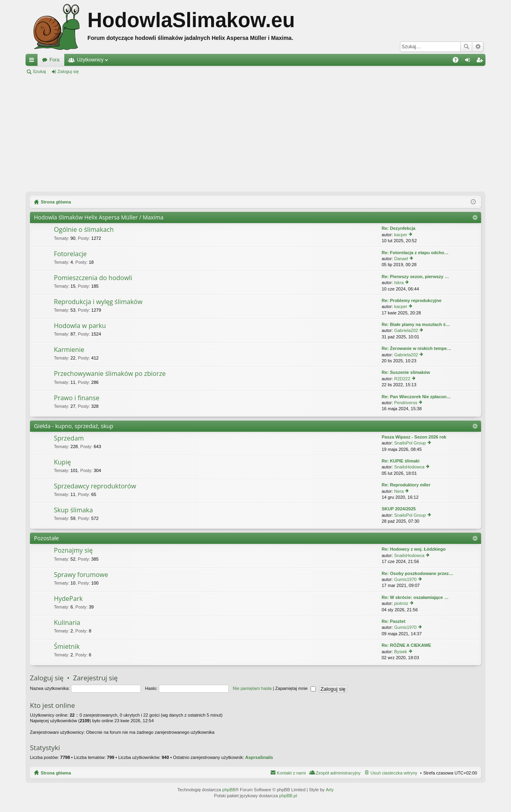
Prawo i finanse (77, 398)
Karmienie (69, 350)
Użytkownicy (90, 60)
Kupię (62, 462)
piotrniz (401, 603)
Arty (330, 790)
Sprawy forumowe (81, 575)
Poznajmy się (73, 551)
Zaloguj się (68, 71)
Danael (401, 259)
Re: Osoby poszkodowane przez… (417, 573)
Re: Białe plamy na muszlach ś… (416, 324)
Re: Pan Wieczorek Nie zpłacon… (416, 397)
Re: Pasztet (393, 621)
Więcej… (33, 61)
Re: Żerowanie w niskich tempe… (416, 348)
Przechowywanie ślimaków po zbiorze (110, 374)
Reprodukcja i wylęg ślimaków (98, 302)
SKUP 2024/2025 (399, 509)
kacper (401, 235)
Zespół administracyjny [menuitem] (338, 773)
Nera (399, 491)
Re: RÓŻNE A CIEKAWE (406, 645)
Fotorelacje (70, 254)
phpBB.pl (288, 796)
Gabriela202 (406, 330)
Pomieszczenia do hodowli (93, 278)
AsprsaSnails (259, 757)
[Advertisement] (255, 133)
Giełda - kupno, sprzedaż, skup (74, 426)
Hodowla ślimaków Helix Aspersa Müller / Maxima (99, 217)
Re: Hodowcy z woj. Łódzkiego (414, 549)
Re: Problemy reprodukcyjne (412, 300)
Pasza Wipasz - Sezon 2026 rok (414, 437)
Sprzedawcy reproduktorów (95, 486)
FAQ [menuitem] (458, 61)
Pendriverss (406, 403)
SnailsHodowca (409, 467)
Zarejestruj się (104, 71)
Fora (54, 60)
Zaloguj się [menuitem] (469, 61)
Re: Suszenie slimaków (406, 372)
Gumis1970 (405, 579)
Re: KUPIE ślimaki (401, 461)
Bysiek (400, 652)
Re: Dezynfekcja (398, 228)
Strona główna (56, 773)
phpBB (229, 790)
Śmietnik (67, 647)
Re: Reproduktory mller (406, 485)
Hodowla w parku (80, 326)
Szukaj (466, 47)
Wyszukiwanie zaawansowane (478, 47)
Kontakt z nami (291, 773)
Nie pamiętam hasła (252, 688)
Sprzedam (69, 439)
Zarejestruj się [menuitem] (481, 61)
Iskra (399, 283)
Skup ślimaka (73, 510)
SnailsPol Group (410, 443)
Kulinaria (67, 623)
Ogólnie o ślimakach (84, 230)
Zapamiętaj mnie (295, 688)
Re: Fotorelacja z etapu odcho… (415, 253)
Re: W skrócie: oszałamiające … (415, 597)
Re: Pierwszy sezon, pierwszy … (415, 277)
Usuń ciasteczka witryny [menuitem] (394, 773)
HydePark (68, 599)
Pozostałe (47, 538)
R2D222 (402, 379)
